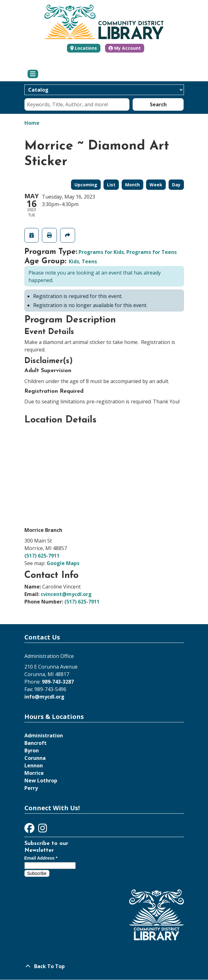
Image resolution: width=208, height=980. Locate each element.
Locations (86, 48)
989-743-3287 (58, 682)
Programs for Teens (152, 252)
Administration (44, 735)
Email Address (41, 858)
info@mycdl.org (44, 697)
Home (32, 123)
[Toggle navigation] (33, 74)
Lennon (34, 765)
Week (156, 185)
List (111, 185)
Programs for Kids (101, 252)
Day (176, 185)
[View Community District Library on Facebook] (30, 830)
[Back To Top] (104, 966)
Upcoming (86, 185)
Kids (74, 261)
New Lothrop (41, 780)
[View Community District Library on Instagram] (43, 830)
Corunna (35, 758)
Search (158, 104)
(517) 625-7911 (42, 556)
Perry (31, 788)
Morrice (34, 773)
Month (132, 185)
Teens (89, 261)
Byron (32, 750)
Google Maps (63, 563)
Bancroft (36, 743)
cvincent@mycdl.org (66, 594)
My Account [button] (125, 48)
